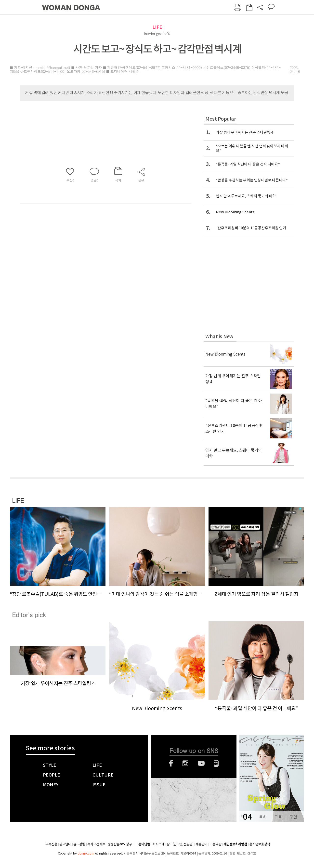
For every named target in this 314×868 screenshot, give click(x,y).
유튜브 (201, 763)
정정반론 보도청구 (120, 844)
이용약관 (215, 844)
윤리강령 (79, 844)
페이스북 (171, 763)
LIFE (157, 27)
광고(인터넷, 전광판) (180, 844)
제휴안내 (201, 844)
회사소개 (158, 844)
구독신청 (51, 844)
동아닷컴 (144, 844)
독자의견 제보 (96, 844)
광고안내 (65, 844)
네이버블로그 (216, 763)
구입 (293, 817)
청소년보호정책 (260, 844)
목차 (263, 817)
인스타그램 (185, 763)
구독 (278, 817)
